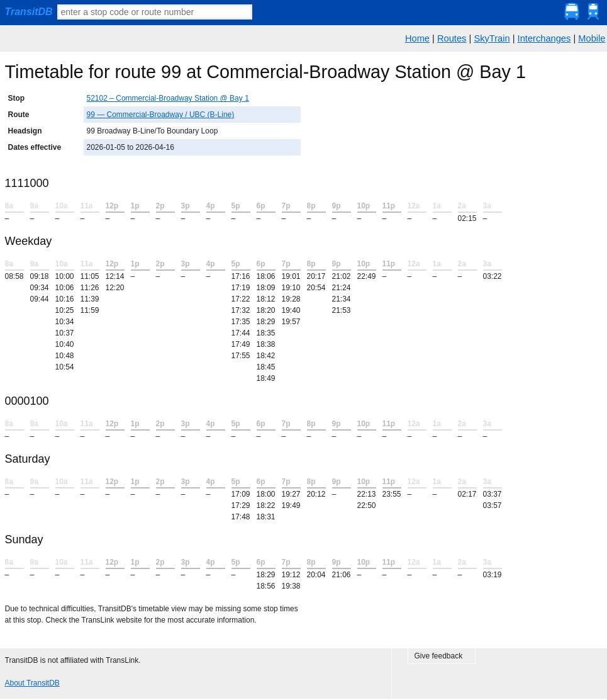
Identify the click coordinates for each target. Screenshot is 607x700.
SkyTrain (492, 38)
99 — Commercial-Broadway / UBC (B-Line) (161, 115)
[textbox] (155, 12)
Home (417, 38)
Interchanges (544, 38)
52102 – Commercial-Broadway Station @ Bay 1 (168, 98)
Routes (452, 38)
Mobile (592, 38)
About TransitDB (32, 683)
